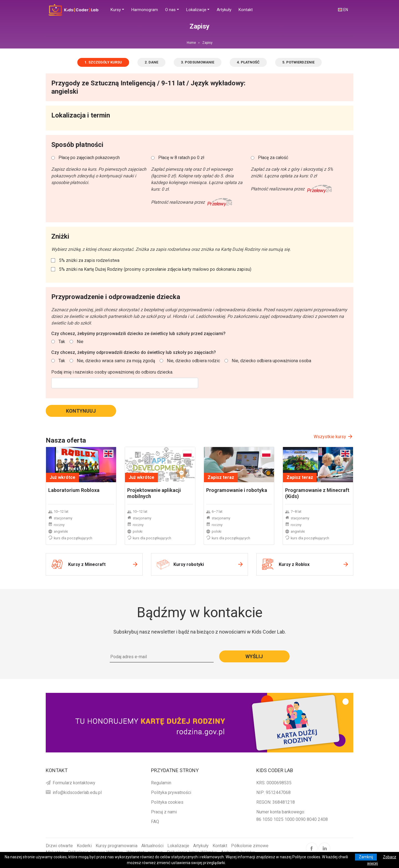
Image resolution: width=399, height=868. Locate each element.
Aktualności (152, 846)
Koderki (84, 846)
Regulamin (161, 783)
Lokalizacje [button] (196, 10)
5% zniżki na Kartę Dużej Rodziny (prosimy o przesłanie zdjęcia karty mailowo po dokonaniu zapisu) (155, 269)
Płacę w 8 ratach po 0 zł (181, 158)
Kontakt (220, 846)
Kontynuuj (81, 411)
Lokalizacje (178, 846)
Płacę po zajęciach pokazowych (89, 158)
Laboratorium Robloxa (74, 490)
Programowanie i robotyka (237, 490)
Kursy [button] (116, 10)
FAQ (155, 822)
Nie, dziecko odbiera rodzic (193, 361)
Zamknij (366, 857)
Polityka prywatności (171, 792)
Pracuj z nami (164, 812)
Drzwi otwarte (59, 846)
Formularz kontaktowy (74, 783)
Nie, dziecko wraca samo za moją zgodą (116, 361)
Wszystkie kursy (330, 437)
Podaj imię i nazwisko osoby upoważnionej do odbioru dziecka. (112, 372)
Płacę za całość (273, 158)
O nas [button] (170, 10)
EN (346, 10)
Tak (62, 342)
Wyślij (254, 656)
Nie (80, 342)
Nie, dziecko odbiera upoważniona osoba (271, 361)
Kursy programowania (117, 846)
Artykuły (201, 846)
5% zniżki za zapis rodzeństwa (89, 260)
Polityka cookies (167, 802)
